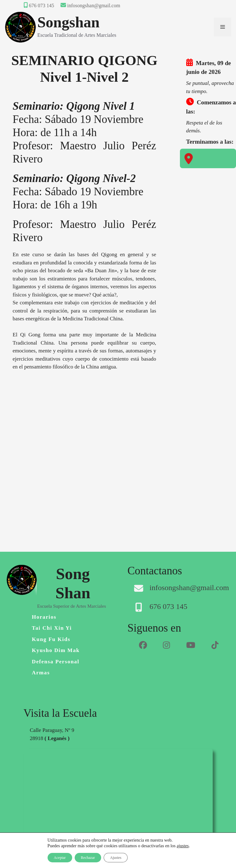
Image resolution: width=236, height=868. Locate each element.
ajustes (183, 846)
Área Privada (190, 6)
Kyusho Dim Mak (56, 650)
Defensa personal (56, 662)
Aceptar (60, 858)
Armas (41, 673)
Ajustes (116, 858)
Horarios (44, 617)
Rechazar (88, 858)
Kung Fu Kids (51, 639)
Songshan (68, 22)
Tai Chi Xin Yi (52, 628)
